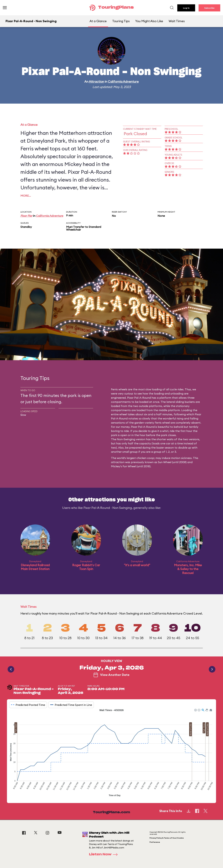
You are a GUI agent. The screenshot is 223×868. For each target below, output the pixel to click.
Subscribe (209, 8)
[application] (111, 753)
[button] (195, 710)
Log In (186, 8)
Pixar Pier (26, 216)
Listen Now (104, 854)
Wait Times (177, 21)
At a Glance (98, 21)
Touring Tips (121, 21)
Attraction (96, 82)
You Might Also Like (149, 21)
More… (26, 196)
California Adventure (123, 82)
